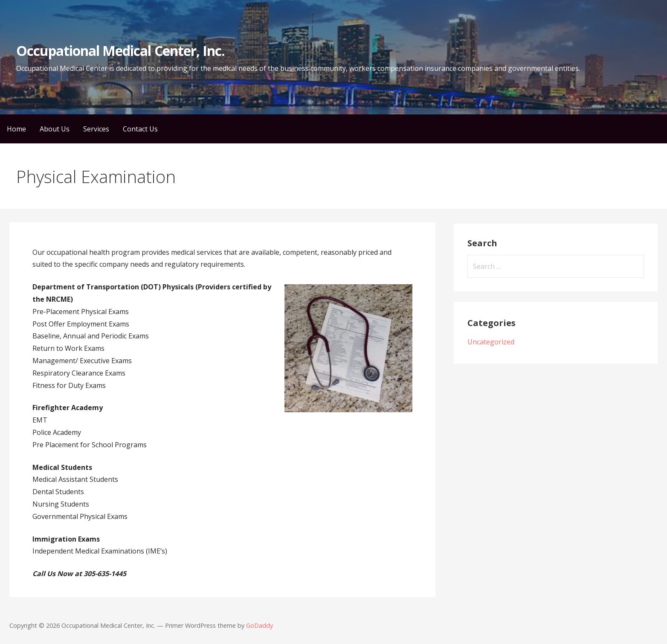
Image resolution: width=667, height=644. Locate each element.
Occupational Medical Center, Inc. (120, 51)
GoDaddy (260, 625)
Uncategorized (491, 342)
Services (96, 129)
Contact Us (140, 129)
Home (16, 129)
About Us (55, 129)
